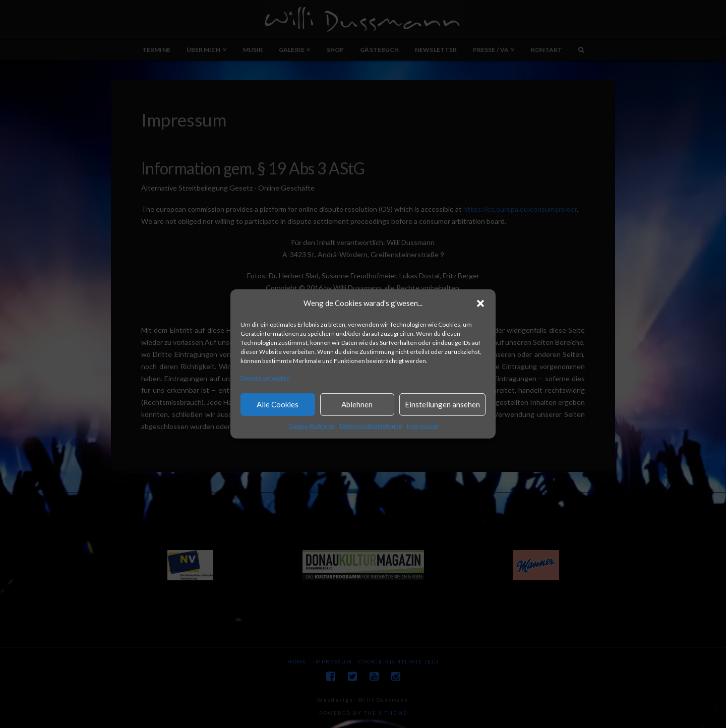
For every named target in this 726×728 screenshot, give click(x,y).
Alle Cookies (278, 404)
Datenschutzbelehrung (371, 426)
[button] (480, 304)
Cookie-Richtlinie (312, 426)
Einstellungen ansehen (442, 404)
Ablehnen (357, 404)
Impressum (422, 426)
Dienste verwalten (265, 377)
